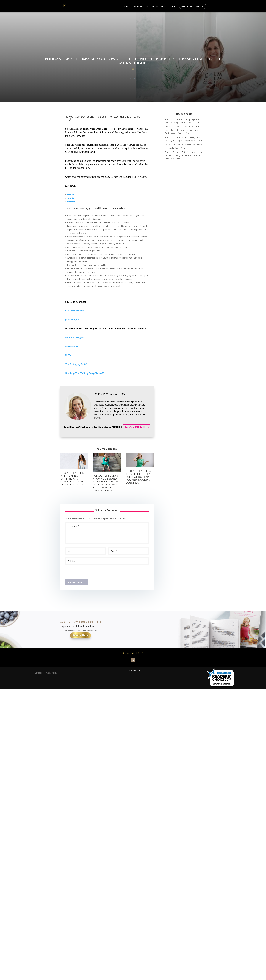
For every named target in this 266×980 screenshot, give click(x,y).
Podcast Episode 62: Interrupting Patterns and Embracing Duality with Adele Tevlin (73, 479)
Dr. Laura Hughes (75, 338)
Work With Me (141, 7)
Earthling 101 (73, 346)
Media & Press (159, 7)
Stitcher (71, 202)
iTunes (71, 195)
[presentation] (86, 573)
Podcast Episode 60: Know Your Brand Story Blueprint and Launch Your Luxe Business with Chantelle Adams (107, 483)
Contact (39, 673)
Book (173, 7)
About (127, 7)
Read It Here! (81, 635)
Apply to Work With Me (193, 6)
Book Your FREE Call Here (136, 427)
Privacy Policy (51, 673)
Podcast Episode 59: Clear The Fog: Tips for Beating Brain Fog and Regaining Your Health (139, 477)
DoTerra (70, 355)
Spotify (71, 198)
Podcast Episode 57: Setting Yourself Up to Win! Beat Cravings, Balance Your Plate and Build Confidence (184, 155)
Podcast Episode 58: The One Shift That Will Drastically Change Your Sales (184, 146)
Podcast (133, 79)
